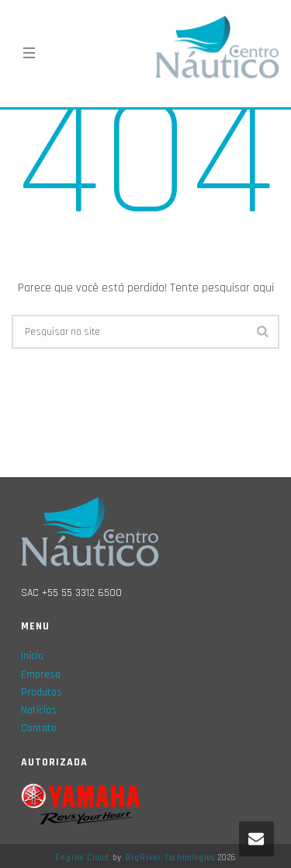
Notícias (39, 710)
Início (32, 656)
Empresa (41, 675)
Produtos (42, 692)
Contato (39, 728)
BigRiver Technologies (170, 858)
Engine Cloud (82, 858)
